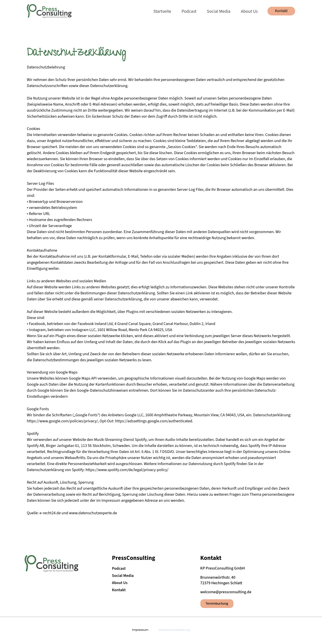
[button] (281, 11)
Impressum (140, 630)
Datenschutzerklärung (174, 630)
